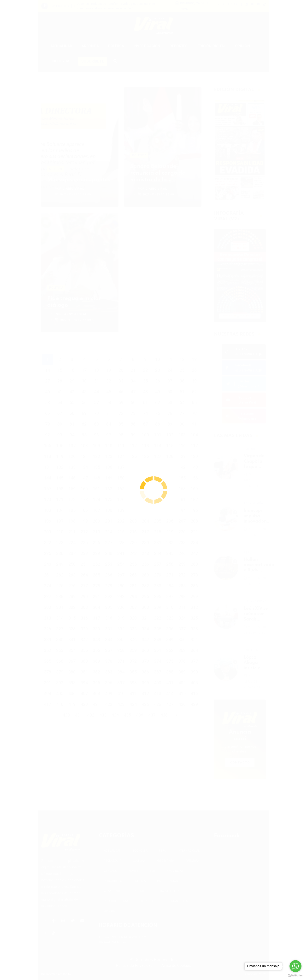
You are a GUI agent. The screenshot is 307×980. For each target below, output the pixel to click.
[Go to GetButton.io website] (295, 975)
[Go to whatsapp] (295, 966)
